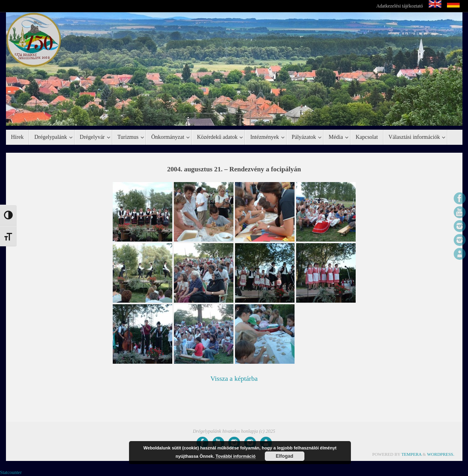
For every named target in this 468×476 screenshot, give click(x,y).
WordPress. (441, 454)
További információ (236, 456)
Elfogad (285, 456)
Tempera (411, 454)
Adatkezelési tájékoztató (400, 6)
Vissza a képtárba (234, 379)
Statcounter (11, 472)
